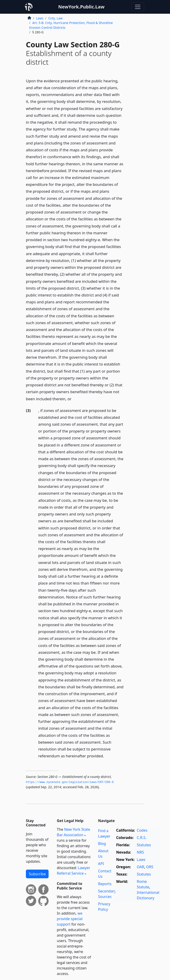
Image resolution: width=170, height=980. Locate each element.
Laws (40, 18)
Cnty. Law (55, 18)
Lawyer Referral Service (74, 871)
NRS (140, 852)
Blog (102, 844)
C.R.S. (142, 838)
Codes (142, 830)
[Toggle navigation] (138, 7)
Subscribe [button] (37, 874)
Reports (105, 884)
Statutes (144, 845)
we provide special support (70, 919)
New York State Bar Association (73, 832)
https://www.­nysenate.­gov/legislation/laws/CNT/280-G (70, 782)
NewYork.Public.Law (81, 7)
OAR (140, 867)
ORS (150, 867)
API (101, 864)
